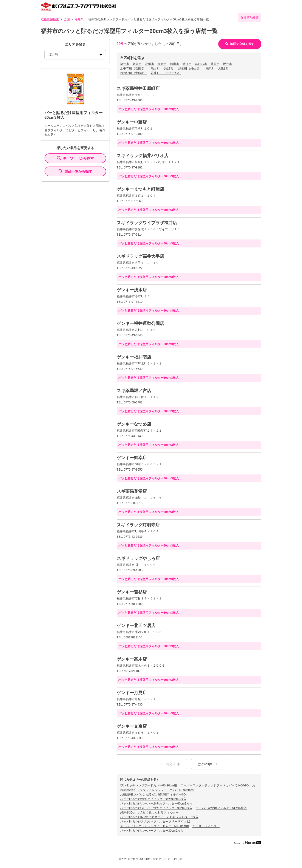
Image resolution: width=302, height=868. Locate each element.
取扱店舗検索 (50, 19)
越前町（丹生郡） (190, 68)
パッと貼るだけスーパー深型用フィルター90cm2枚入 (156, 808)
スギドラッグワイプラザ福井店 (147, 223)
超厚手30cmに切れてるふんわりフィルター (149, 812)
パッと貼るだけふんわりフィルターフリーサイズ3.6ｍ (157, 822)
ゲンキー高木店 (132, 659)
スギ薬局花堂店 (132, 491)
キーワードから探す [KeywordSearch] (75, 158)
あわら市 (201, 64)
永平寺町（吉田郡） (134, 68)
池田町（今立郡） (163, 68)
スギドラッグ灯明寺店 (138, 525)
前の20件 (169, 764)
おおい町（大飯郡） (134, 73)
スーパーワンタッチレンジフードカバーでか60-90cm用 (218, 785)
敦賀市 (137, 64)
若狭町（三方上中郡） (166, 73)
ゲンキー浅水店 (132, 290)
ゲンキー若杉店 (132, 592)
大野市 (162, 64)
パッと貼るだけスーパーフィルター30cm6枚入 (152, 831)
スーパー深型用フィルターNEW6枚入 (221, 808)
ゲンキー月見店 (132, 693)
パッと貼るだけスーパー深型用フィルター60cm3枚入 (156, 803)
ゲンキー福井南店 (134, 357)
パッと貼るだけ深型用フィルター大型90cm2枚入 (153, 799)
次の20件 (209, 764)
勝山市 (175, 64)
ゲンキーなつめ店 (134, 424)
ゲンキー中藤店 (132, 122)
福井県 (79, 19)
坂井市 (228, 64)
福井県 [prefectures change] (75, 55)
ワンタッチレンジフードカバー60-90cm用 (149, 785)
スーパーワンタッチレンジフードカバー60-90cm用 (155, 826)
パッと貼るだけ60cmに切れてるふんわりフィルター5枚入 (159, 817)
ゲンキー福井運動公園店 (140, 323)
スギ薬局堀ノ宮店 (134, 391)
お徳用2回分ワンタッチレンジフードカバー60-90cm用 (157, 790)
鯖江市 (187, 64)
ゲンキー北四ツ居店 (136, 626)
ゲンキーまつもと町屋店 (140, 189)
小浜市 (150, 64)
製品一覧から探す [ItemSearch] (75, 171)
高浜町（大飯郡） (218, 68)
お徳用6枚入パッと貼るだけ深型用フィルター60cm (155, 794)
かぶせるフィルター (206, 826)
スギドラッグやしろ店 (138, 558)
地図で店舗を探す (240, 44)
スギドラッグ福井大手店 (140, 256)
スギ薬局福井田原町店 (138, 88)
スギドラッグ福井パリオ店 (142, 156)
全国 (67, 19)
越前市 (215, 64)
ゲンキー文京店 (132, 726)
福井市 (125, 64)
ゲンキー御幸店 (132, 458)
